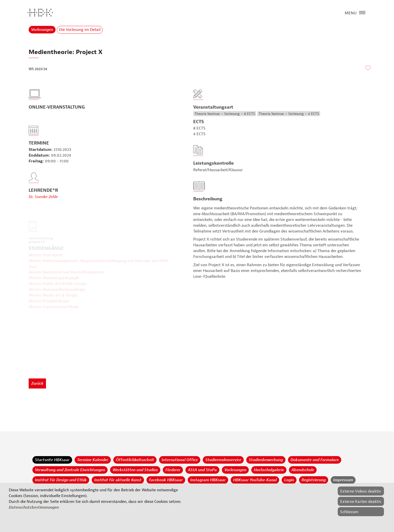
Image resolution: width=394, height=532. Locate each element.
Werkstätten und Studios (135, 470)
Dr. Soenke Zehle (43, 206)
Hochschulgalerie (269, 470)
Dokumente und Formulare (315, 460)
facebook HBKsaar (166, 480)
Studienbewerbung (266, 460)
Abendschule (303, 470)
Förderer (173, 470)
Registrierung (314, 480)
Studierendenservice (223, 460)
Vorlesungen (42, 30)
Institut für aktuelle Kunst (118, 480)
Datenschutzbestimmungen (34, 507)
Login (289, 480)
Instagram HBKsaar (208, 480)
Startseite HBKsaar (52, 460)
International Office (180, 460)
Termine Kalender (93, 460)
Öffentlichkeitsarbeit (135, 460)
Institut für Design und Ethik (61, 480)
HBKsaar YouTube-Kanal (255, 480)
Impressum (343, 480)
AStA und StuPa (202, 470)
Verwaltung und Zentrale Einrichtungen (70, 470)
